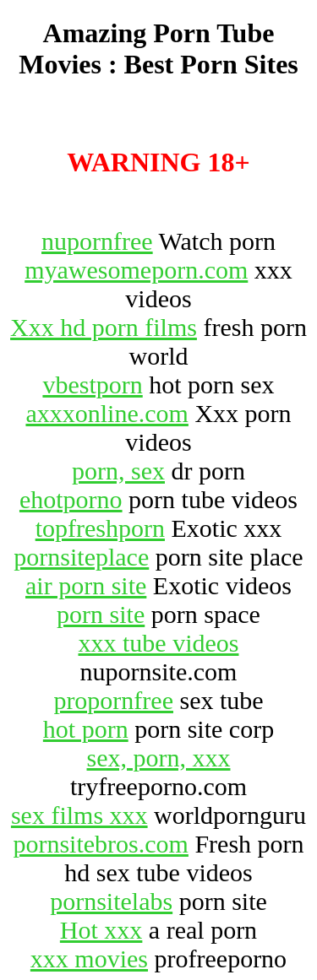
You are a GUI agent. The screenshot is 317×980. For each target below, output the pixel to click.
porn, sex (118, 471)
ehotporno (71, 499)
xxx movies (89, 958)
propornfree (113, 700)
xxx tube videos (159, 643)
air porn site (86, 585)
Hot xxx (101, 930)
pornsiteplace (81, 557)
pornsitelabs (111, 901)
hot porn (86, 729)
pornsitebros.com (100, 844)
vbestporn (92, 384)
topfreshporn (100, 528)
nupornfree (97, 241)
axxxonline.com (107, 413)
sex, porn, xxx (159, 758)
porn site (101, 614)
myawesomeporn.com (136, 270)
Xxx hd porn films (104, 327)
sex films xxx (79, 815)
